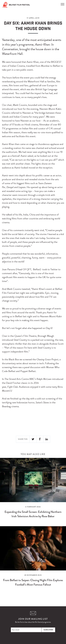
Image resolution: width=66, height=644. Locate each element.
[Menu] (63, 4)
